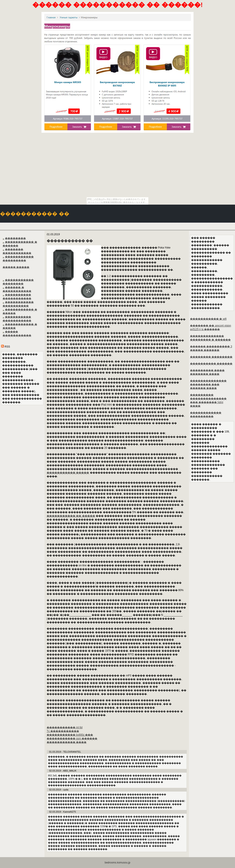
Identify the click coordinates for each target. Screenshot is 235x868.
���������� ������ (211, 364)
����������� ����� (68, 473)
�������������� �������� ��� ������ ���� (208, 384)
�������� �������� (211, 357)
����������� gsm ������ (72, 739)
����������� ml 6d (65, 727)
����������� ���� (67, 742)
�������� (15, 238)
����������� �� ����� (71, 516)
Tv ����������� (63, 731)
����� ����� (16, 267)
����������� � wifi (208, 319)
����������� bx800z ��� (70, 735)
